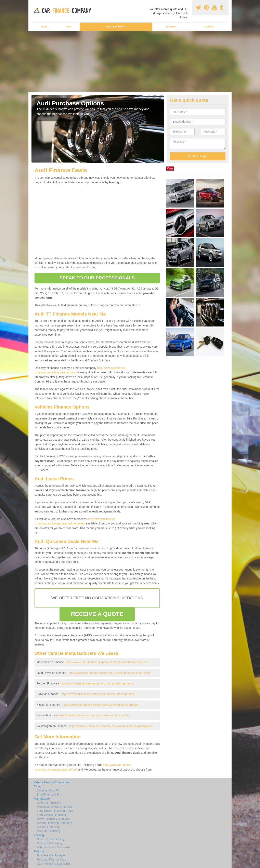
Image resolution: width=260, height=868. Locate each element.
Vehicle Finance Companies (52, 782)
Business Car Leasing (51, 839)
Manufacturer (116, 27)
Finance (209, 27)
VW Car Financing (49, 831)
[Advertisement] (130, 61)
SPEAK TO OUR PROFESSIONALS (97, 278)
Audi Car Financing (49, 803)
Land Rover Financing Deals (55, 811)
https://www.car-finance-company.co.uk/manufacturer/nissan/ (101, 705)
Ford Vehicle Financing (51, 815)
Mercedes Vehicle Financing (55, 807)
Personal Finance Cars (51, 859)
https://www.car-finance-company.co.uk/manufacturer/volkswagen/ (111, 726)
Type (68, 27)
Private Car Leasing (49, 843)
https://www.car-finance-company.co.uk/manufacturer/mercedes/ (107, 662)
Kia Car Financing (48, 827)
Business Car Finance (51, 855)
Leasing (171, 27)
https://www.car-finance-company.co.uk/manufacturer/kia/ (94, 715)
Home (44, 27)
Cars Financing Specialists (54, 864)
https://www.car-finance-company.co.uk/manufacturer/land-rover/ (109, 673)
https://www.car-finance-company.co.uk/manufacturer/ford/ (96, 683)
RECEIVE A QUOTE (97, 614)
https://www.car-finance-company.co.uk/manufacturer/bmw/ (98, 694)
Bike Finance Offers (49, 794)
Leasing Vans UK (48, 790)
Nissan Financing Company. (55, 823)
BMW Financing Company (54, 819)
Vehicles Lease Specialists (54, 847)
